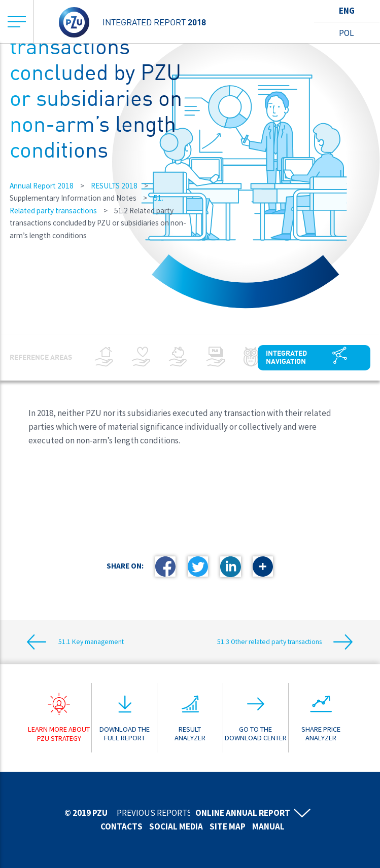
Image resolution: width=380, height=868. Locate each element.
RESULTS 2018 (114, 186)
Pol (346, 33)
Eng (347, 11)
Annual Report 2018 (42, 186)
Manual (268, 826)
